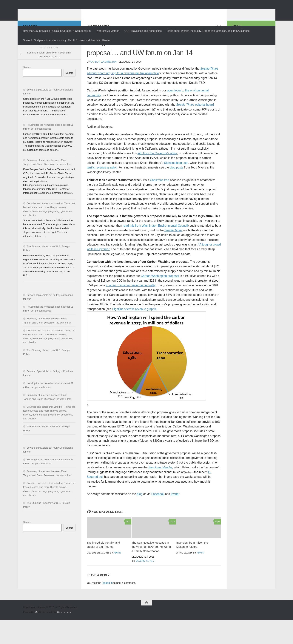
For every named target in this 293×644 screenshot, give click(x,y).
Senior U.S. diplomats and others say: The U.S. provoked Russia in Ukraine (67, 40)
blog (140, 518)
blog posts (176, 192)
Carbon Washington (104, 86)
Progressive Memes (107, 31)
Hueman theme (65, 636)
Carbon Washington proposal (160, 300)
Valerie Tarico (145, 585)
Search (27, 92)
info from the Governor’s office (157, 178)
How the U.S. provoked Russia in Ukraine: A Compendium (57, 31)
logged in (107, 607)
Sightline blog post (176, 187)
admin (117, 577)
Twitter (175, 518)
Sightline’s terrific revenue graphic (134, 333)
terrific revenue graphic (102, 192)
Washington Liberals (56, 12)
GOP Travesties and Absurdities (143, 31)
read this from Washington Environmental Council (155, 250)
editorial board (195, 129)
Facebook (158, 518)
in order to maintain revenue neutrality (131, 310)
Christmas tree (159, 204)
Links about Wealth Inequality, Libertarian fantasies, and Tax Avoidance (208, 31)
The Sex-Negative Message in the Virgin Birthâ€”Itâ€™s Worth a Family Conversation (151, 571)
